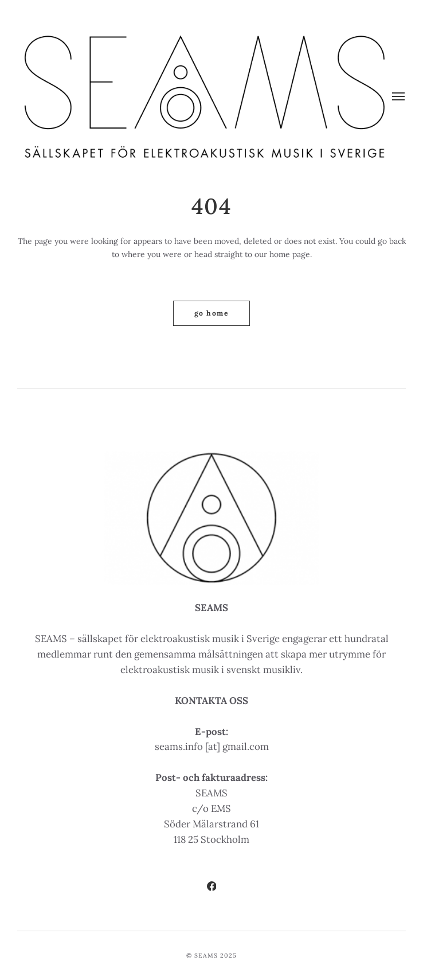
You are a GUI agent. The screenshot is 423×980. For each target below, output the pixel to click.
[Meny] (399, 97)
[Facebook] (212, 888)
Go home (211, 313)
